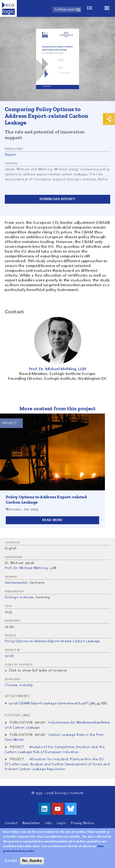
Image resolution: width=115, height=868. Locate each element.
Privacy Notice (82, 823)
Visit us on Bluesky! (71, 809)
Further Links (18, 715)
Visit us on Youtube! (58, 809)
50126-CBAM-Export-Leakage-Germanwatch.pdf (48, 703)
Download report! (57, 199)
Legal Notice (15, 830)
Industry (26, 685)
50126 (9, 656)
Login (61, 823)
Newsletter (31, 823)
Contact (11, 823)
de (90, 8)
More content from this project (57, 408)
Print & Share (109, 119)
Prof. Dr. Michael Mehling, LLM (31, 568)
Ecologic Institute (19, 597)
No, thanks (32, 864)
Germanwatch (16, 583)
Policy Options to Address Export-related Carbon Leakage (52, 641)
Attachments (17, 696)
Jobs (48, 823)
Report (10, 155)
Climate (11, 685)
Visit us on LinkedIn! (44, 809)
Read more (52, 520)
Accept (11, 864)
